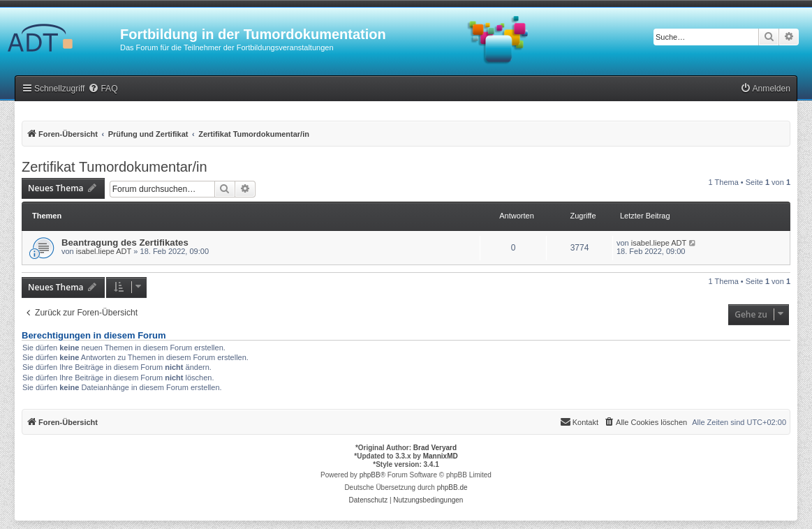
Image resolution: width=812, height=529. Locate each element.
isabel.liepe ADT (104, 251)
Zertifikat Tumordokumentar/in (115, 167)
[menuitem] (103, 89)
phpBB (370, 475)
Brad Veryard (435, 448)
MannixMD (441, 456)
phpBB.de (452, 487)
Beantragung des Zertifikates (125, 243)
